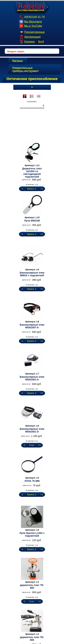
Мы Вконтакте (31, 22)
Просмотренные (32, 32)
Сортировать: (32, 102)
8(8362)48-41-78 (32, 17)
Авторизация (30, 37)
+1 (42, 189)
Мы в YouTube (31, 26)
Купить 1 (32, 189)
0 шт (32, 445)
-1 (22, 189)
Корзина (32, 42)
